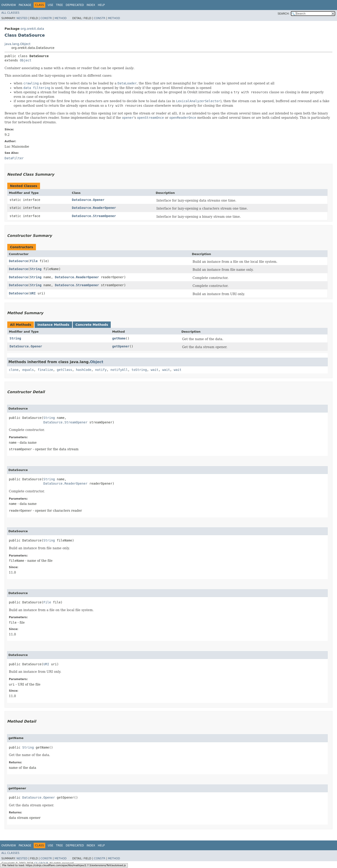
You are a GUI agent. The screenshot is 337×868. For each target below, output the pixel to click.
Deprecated (75, 5)
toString (139, 370)
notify (101, 370)
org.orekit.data (32, 29)
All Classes (10, 13)
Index (91, 5)
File (34, 261)
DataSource (18, 261)
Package (25, 5)
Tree (59, 5)
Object (26, 60)
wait (155, 370)
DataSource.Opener (88, 200)
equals (28, 370)
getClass (64, 370)
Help (101, 5)
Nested (22, 18)
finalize (45, 370)
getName (119, 338)
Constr (46, 18)
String (36, 269)
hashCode (84, 370)
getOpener (121, 346)
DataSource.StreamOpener (94, 216)
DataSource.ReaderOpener (94, 208)
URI (33, 293)
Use (50, 5)
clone (14, 370)
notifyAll (119, 370)
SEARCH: (284, 14)
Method (61, 18)
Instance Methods (53, 325)
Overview (9, 5)
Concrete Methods (92, 325)
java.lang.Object (18, 44)
